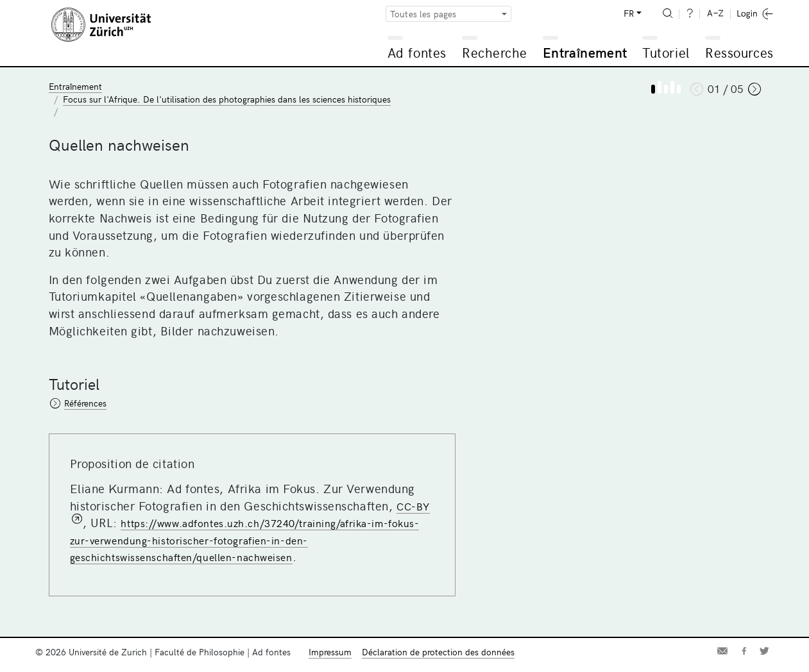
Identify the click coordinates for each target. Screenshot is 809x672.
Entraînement (585, 52)
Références (85, 403)
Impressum (330, 652)
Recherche (495, 52)
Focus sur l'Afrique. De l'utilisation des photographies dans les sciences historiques (227, 99)
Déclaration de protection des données (438, 652)
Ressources (739, 52)
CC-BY (413, 506)
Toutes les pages (423, 14)
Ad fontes (417, 52)
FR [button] (629, 13)
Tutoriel (666, 52)
